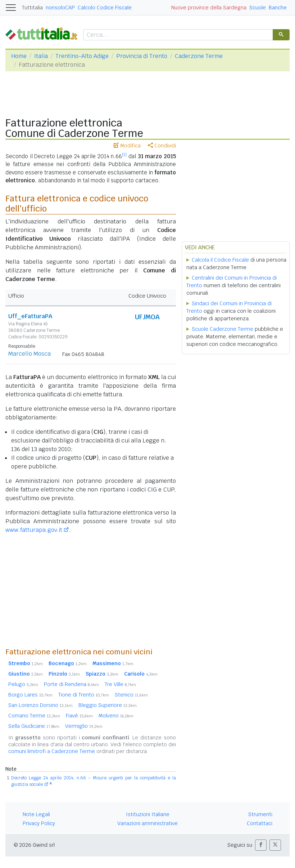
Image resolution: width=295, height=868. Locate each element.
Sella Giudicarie (34, 726)
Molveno (116, 716)
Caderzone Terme (199, 56)
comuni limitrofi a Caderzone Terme (52, 751)
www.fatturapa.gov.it (34, 530)
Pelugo (23, 684)
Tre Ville (120, 684)
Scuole (258, 8)
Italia (41, 56)
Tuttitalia (32, 8)
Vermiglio (84, 726)
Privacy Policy (39, 823)
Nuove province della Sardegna (209, 8)
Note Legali (36, 814)
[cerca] (177, 35)
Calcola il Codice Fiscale (220, 260)
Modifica (127, 146)
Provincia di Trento (142, 56)
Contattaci (260, 823)
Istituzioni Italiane (148, 814)
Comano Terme (34, 716)
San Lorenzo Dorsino (40, 705)
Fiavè (79, 716)
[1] (124, 155)
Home (19, 56)
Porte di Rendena (71, 684)
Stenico (131, 695)
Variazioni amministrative (147, 823)
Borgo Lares (30, 695)
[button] (261, 845)
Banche (278, 8)
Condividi (162, 146)
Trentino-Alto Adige (82, 56)
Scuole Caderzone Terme (223, 329)
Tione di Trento (84, 695)
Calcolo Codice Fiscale (105, 8)
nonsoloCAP (60, 8)
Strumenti (260, 814)
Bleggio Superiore (108, 705)
